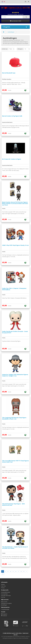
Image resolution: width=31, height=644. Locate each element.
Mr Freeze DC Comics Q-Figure (12, 159)
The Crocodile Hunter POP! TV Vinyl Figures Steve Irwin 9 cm (15, 461)
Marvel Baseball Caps (9, 73)
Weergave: (20, 49)
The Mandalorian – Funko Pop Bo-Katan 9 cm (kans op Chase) (15, 548)
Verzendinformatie (6, 592)
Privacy (3, 588)
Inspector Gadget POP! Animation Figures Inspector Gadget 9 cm (15, 375)
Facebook (4, 616)
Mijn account (4, 602)
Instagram (4, 614)
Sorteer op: (5, 49)
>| (3, 574)
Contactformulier (5, 609)
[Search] (26, 17)
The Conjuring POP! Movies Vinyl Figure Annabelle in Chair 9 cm (14, 418)
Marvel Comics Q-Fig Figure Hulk (12, 116)
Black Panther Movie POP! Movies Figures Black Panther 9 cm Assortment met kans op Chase (15, 203)
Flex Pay (3, 597)
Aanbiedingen (11, 32)
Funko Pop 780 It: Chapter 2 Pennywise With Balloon (14, 289)
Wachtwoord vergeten (6, 603)
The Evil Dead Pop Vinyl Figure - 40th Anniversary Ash (13, 504)
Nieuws (3, 584)
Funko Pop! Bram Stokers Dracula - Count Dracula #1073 (15, 332)
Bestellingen (4, 605)
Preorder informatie (6, 596)
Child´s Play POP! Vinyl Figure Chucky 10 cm (15, 245)
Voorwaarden (4, 594)
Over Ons (3, 586)
